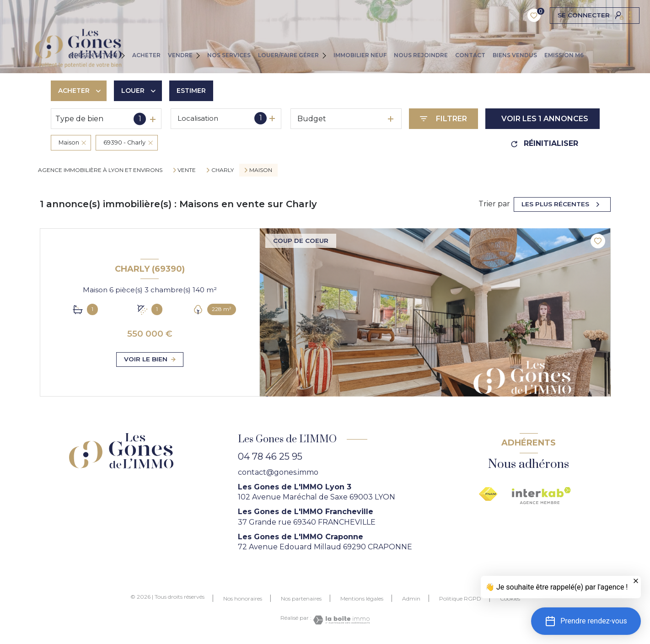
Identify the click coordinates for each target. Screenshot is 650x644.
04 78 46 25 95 (270, 456)
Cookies (510, 599)
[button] (586, 621)
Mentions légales (362, 598)
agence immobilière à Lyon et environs (100, 170)
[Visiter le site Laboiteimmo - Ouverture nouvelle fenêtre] (341, 620)
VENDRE (180, 55)
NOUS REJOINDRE (421, 55)
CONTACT (470, 55)
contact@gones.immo (278, 472)
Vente (187, 170)
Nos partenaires (301, 598)
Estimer (191, 91)
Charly (223, 170)
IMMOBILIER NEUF (360, 55)
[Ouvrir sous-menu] (127, 55)
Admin (411, 598)
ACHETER (146, 55)
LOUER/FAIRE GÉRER (288, 55)
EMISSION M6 (564, 55)
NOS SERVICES (229, 55)
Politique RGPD (460, 598)
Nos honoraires (243, 598)
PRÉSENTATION (94, 55)
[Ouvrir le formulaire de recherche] (443, 119)
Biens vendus (515, 55)
